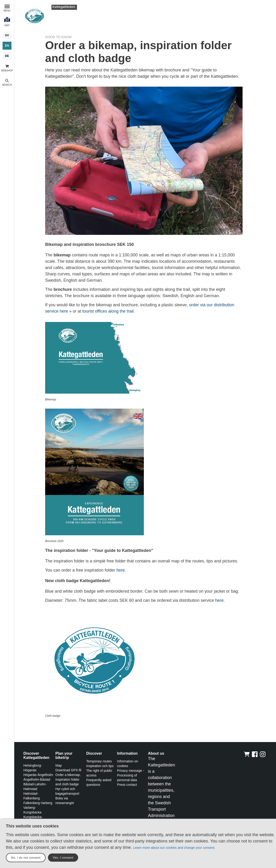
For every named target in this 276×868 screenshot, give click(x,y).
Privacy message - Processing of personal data (131, 775)
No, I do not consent (26, 858)
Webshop (7, 71)
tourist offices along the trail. (109, 311)
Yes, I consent (63, 858)
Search (7, 85)
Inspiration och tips (100, 766)
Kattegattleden (64, 7)
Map (59, 765)
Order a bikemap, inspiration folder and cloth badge (68, 779)
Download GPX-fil (68, 770)
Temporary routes (99, 761)
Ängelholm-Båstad (37, 779)
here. (121, 570)
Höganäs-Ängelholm (38, 775)
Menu (7, 11)
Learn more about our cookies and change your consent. (174, 848)
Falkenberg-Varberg (38, 803)
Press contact (127, 785)
